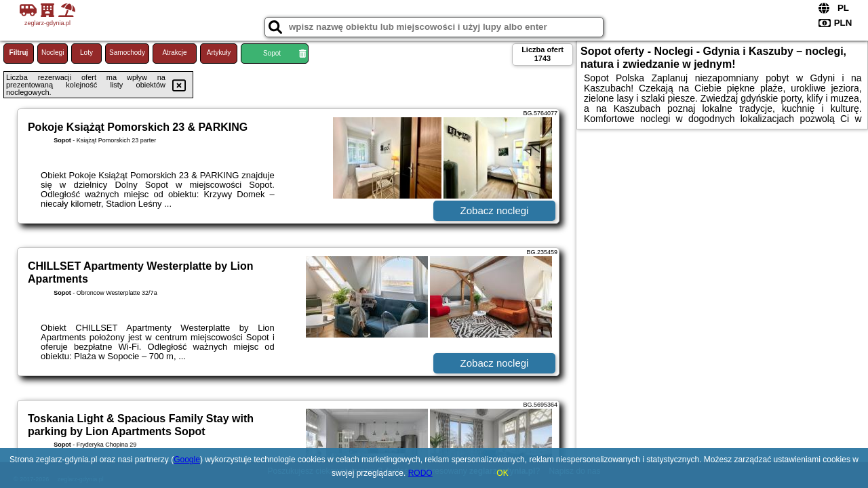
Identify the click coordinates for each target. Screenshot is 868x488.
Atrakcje (174, 53)
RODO (420, 473)
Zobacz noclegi (495, 210)
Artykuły (219, 53)
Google (187, 460)
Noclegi (53, 53)
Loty (86, 53)
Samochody (127, 53)
